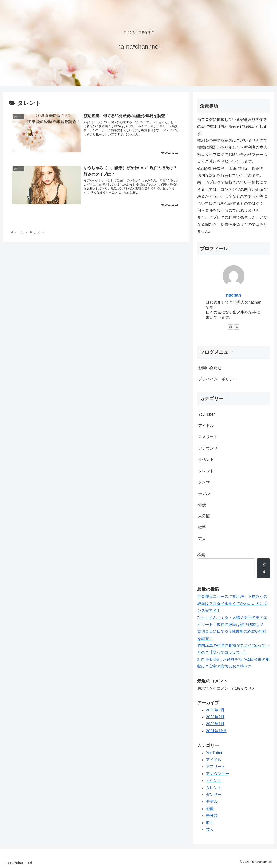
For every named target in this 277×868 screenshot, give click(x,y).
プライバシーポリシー (218, 379)
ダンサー (206, 482)
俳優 (202, 505)
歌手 (202, 527)
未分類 (204, 516)
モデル (204, 493)
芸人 (202, 539)
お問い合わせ (210, 368)
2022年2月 (215, 717)
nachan (233, 295)
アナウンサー (210, 448)
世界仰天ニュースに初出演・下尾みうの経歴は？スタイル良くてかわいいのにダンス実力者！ (232, 604)
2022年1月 (215, 724)
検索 (201, 555)
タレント (206, 471)
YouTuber (206, 414)
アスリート (208, 437)
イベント (206, 459)
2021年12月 (216, 731)
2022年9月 (215, 710)
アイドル (206, 426)
